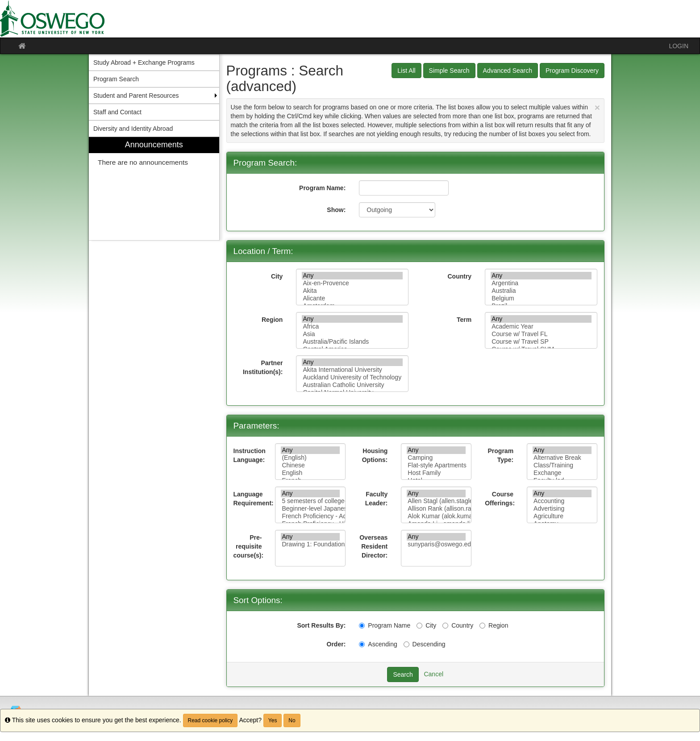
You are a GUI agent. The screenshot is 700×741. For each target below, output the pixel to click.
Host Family (436, 473)
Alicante (352, 298)
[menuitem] (154, 189)
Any (352, 276)
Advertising (562, 509)
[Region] (482, 626)
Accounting (562, 501)
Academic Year (541, 327)
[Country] (445, 626)
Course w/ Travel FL (541, 334)
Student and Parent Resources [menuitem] (136, 96)
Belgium (541, 298)
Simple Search (449, 71)
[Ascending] (362, 644)
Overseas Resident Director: (373, 546)
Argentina (541, 283)
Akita (352, 291)
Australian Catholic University (352, 385)
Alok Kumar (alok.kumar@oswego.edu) (436, 516)
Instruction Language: (250, 455)
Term (464, 320)
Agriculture (562, 516)
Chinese (310, 465)
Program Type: (501, 455)
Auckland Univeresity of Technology (352, 377)
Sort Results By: (321, 625)
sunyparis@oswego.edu (436, 544)
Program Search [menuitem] (116, 79)
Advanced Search (508, 71)
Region (272, 320)
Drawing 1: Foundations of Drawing (310, 544)
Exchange (562, 473)
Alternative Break (562, 458)
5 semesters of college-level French (310, 501)
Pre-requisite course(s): (249, 546)
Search (403, 674)
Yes (273, 720)
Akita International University (352, 370)
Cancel (433, 674)
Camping (436, 458)
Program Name (385, 625)
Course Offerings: (500, 499)
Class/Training (562, 465)
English (310, 473)
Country (459, 276)
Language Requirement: (251, 499)
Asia (352, 334)
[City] (419, 626)
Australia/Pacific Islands (352, 342)
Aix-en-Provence (352, 283)
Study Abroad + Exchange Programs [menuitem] (144, 62)
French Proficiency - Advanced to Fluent (310, 516)
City (277, 276)
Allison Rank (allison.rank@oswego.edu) (436, 509)
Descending (425, 644)
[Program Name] (362, 626)
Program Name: (322, 188)
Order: (336, 644)
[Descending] (406, 644)
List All (406, 71)
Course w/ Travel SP (541, 342)
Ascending (378, 644)
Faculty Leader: (377, 499)
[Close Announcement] (597, 107)
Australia (541, 291)
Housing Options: (375, 455)
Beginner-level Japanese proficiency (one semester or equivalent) (310, 509)
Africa (352, 327)
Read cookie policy (210, 720)
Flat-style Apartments (436, 465)
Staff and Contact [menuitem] (117, 112)
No (292, 720)
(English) (310, 458)
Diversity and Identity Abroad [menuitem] (133, 129)
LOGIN (679, 46)
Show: (336, 210)
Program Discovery (572, 71)
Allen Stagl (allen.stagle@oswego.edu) (436, 501)
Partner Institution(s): (263, 367)
